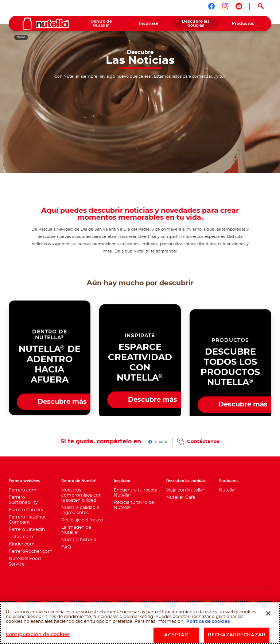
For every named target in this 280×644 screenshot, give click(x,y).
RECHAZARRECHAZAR (237, 635)
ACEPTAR (176, 635)
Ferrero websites (24, 481)
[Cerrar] (268, 613)
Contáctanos (203, 442)
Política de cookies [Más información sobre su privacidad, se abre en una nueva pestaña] (208, 621)
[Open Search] (260, 6)
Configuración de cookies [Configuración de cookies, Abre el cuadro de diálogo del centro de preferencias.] (38, 635)
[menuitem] (101, 23)
